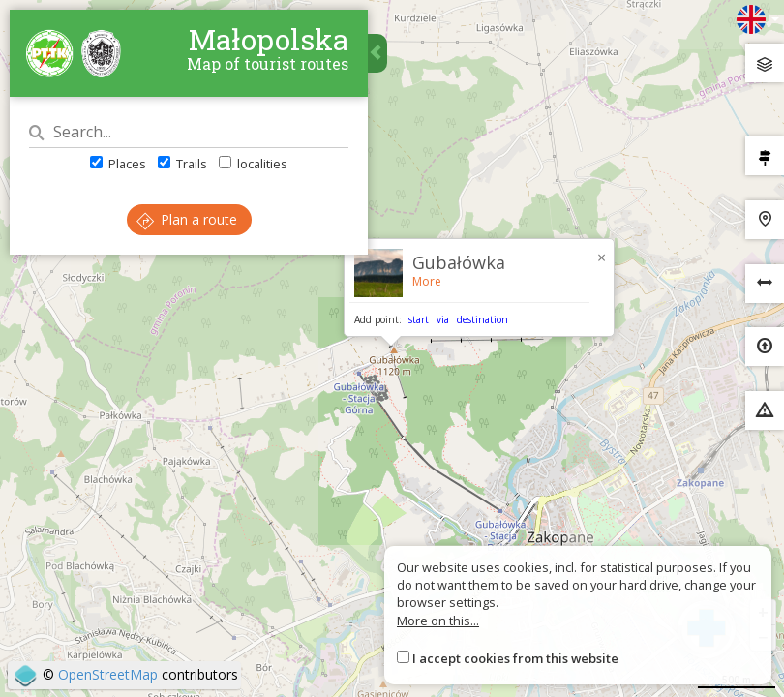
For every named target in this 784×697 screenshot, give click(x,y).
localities (253, 164)
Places (118, 164)
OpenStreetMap (108, 674)
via (443, 319)
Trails (182, 164)
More (427, 281)
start (419, 319)
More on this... (438, 621)
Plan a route (187, 219)
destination (482, 319)
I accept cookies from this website (515, 658)
